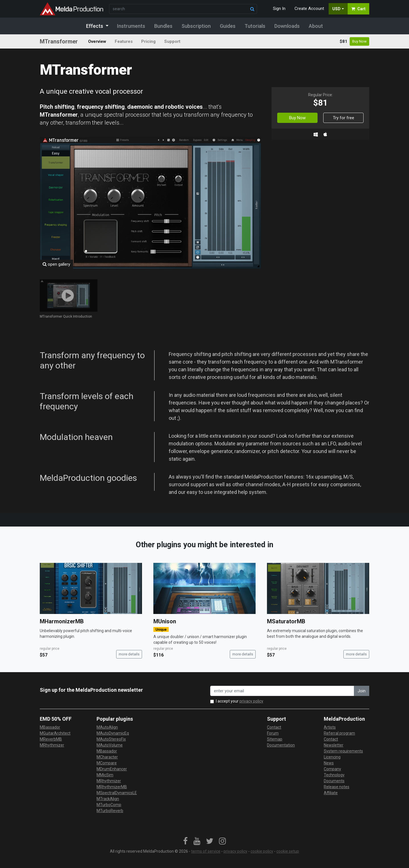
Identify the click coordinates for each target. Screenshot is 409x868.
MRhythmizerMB (112, 787)
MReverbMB (51, 739)
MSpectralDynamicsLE (117, 793)
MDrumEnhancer (112, 769)
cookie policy (262, 851)
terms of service (206, 851)
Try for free (344, 118)
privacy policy (251, 701)
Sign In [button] (279, 9)
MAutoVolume (110, 745)
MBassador (50, 727)
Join (362, 691)
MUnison (165, 621)
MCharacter (107, 757)
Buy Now (359, 41)
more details (129, 654)
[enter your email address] (282, 691)
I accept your (240, 701)
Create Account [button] (309, 9)
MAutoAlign (107, 727)
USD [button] (336, 9)
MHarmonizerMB (62, 621)
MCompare (107, 763)
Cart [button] (358, 9)
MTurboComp (109, 805)
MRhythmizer (52, 745)
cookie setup (288, 851)
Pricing (148, 41)
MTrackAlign (108, 799)
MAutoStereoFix (111, 739)
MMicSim (105, 775)
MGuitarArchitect (55, 733)
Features (124, 41)
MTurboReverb (110, 811)
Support (172, 41)
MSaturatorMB (286, 621)
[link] (185, 841)
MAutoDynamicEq (113, 733)
